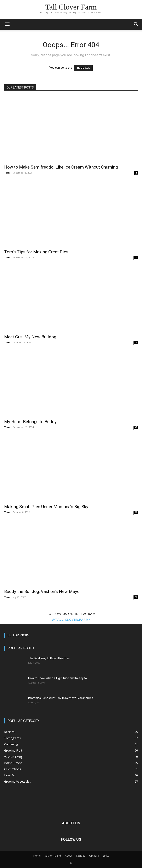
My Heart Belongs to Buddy (30, 422)
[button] (7, 24)
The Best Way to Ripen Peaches (49, 658)
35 (136, 427)
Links (106, 856)
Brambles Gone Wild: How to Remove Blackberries (61, 698)
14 (136, 257)
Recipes (81, 856)
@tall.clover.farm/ (71, 619)
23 (136, 597)
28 (136, 512)
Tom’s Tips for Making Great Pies (36, 252)
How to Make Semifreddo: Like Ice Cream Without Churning (61, 167)
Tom (7, 173)
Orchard (94, 856)
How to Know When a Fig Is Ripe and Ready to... (58, 678)
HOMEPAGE (83, 68)
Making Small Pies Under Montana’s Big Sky (46, 507)
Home (37, 856)
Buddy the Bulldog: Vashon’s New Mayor (43, 591)
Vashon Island (53, 856)
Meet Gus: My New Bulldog (30, 337)
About (69, 856)
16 (136, 342)
